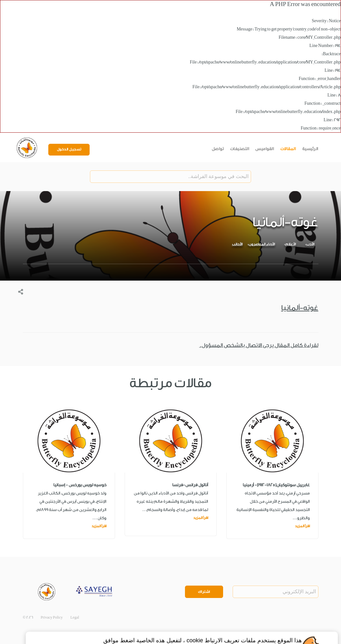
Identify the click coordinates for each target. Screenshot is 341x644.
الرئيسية (310, 149)
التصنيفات (240, 149)
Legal (75, 617)
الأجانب (237, 244)
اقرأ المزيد (302, 526)
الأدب (310, 244)
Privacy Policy (52, 617)
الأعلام (291, 244)
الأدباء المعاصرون (262, 244)
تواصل (218, 149)
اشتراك (204, 592)
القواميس (265, 149)
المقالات (288, 149)
